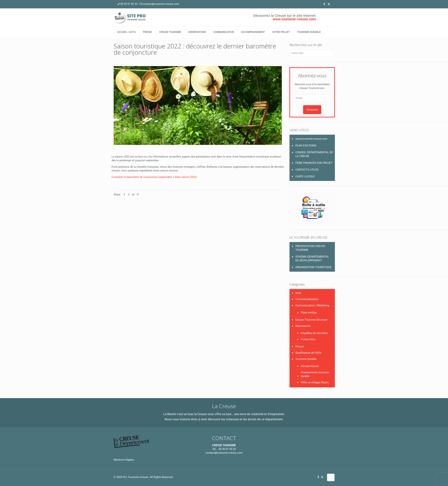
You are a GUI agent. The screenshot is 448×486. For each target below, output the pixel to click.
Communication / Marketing (312, 305)
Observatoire (303, 326)
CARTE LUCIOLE (305, 176)
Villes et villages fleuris (315, 382)
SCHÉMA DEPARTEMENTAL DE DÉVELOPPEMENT (312, 259)
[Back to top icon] (331, 477)
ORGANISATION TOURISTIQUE (314, 267)
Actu (298, 293)
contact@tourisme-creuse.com (224, 453)
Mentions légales (124, 460)
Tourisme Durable (306, 359)
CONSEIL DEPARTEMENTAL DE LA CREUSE (314, 154)
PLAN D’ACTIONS (306, 146)
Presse (300, 347)
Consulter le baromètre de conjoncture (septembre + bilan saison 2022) (154, 177)
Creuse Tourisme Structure (311, 320)
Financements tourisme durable (315, 374)
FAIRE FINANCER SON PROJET (314, 163)
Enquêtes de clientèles (314, 333)
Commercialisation (307, 299)
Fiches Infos (308, 339)
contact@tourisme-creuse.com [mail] (161, 4)
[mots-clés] (312, 53)
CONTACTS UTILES (307, 170)
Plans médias (309, 313)
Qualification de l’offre (308, 353)
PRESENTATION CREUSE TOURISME (310, 248)
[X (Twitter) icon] (329, 4)
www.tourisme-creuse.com (311, 139)
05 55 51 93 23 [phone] (129, 4)
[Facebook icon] (324, 4)
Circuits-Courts (310, 366)
